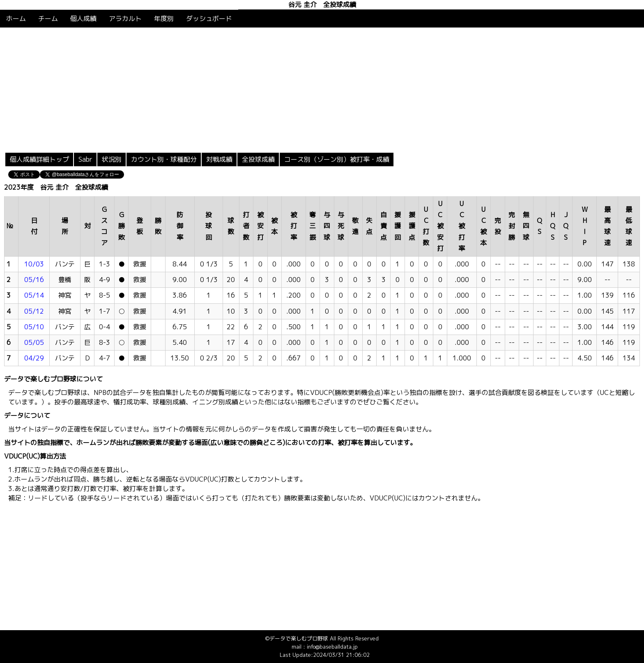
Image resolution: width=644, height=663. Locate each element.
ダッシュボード (209, 18)
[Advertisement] (322, 89)
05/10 (34, 327)
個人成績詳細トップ (39, 159)
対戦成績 (219, 159)
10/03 (34, 264)
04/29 (34, 358)
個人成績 (83, 18)
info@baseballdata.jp (332, 647)
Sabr (85, 159)
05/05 (34, 342)
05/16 (34, 280)
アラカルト (125, 18)
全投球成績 (258, 159)
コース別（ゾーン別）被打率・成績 (337, 159)
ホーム (16, 18)
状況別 (112, 159)
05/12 (34, 311)
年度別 (164, 18)
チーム (48, 18)
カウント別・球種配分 (164, 159)
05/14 (34, 295)
